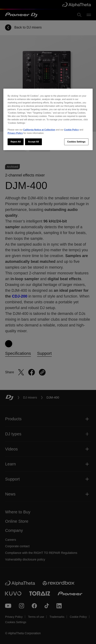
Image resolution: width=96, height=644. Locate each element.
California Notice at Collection (39, 130)
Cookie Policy (71, 130)
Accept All (33, 142)
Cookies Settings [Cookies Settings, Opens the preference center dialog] (76, 142)
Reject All (16, 142)
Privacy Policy (15, 133)
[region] (48, 119)
